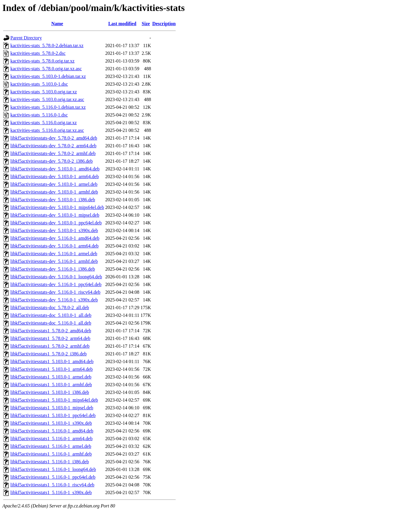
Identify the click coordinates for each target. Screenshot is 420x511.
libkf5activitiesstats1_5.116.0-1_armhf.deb (51, 454)
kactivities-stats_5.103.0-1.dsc (39, 84)
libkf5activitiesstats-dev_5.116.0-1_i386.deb (53, 269)
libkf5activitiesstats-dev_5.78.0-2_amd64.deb (54, 138)
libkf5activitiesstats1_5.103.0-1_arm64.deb (52, 369)
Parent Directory (26, 38)
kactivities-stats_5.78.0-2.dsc (38, 53)
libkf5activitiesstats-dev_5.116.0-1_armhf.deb (54, 261)
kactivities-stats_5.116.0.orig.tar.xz (44, 123)
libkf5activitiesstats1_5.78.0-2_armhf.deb (50, 346)
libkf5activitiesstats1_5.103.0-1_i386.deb (50, 392)
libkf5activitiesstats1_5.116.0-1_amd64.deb (52, 431)
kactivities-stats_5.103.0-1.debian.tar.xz (48, 76)
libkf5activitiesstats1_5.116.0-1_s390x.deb (51, 492)
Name (57, 24)
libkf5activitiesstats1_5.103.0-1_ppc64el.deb (53, 415)
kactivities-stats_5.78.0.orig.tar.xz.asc (46, 69)
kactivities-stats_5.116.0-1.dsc (39, 115)
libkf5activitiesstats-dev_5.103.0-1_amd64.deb (55, 169)
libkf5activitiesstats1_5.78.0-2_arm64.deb (50, 338)
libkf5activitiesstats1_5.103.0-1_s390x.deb (51, 423)
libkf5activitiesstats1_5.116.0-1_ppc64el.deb (53, 477)
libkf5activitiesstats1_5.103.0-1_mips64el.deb (54, 400)
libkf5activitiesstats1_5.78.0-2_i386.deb (48, 354)
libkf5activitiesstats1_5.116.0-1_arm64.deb (51, 439)
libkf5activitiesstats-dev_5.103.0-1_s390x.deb (54, 230)
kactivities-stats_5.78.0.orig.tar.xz (42, 61)
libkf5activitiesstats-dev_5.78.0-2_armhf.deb (53, 153)
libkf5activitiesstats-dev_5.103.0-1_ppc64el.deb (56, 223)
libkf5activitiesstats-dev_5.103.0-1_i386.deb (53, 200)
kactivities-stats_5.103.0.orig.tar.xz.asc (47, 99)
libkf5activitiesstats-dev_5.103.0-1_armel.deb (54, 184)
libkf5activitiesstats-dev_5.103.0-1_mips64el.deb (57, 207)
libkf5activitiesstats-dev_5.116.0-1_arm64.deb (55, 246)
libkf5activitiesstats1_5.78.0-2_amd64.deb (51, 331)
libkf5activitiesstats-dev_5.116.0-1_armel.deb (54, 254)
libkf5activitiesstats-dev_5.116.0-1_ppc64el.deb (56, 284)
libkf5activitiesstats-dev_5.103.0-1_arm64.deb (55, 177)
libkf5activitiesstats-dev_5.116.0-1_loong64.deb (56, 277)
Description (164, 24)
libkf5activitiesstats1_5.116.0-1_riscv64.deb (52, 485)
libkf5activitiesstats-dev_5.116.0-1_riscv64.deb (55, 292)
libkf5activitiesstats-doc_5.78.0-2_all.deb (50, 308)
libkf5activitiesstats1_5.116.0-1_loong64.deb (53, 469)
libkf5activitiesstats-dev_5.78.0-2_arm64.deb (53, 146)
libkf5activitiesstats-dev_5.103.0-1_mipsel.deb (55, 215)
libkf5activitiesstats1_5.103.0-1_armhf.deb (51, 385)
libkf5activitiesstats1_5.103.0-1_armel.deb (51, 377)
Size (146, 24)
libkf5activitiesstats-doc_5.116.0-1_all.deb (51, 323)
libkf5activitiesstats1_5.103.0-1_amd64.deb (52, 361)
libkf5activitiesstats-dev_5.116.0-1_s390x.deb (54, 300)
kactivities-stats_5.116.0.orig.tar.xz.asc (47, 130)
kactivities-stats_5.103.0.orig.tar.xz (44, 92)
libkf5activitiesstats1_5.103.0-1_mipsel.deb (52, 408)
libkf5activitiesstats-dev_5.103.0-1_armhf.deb (54, 192)
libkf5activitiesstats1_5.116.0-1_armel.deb (51, 446)
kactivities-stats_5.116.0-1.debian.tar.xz (48, 107)
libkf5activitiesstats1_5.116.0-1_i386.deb (50, 462)
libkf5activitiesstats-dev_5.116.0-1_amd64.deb (55, 238)
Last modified (122, 24)
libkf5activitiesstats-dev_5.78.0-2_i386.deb (52, 161)
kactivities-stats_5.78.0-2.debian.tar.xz (47, 45)
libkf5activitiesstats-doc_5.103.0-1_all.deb (51, 315)
